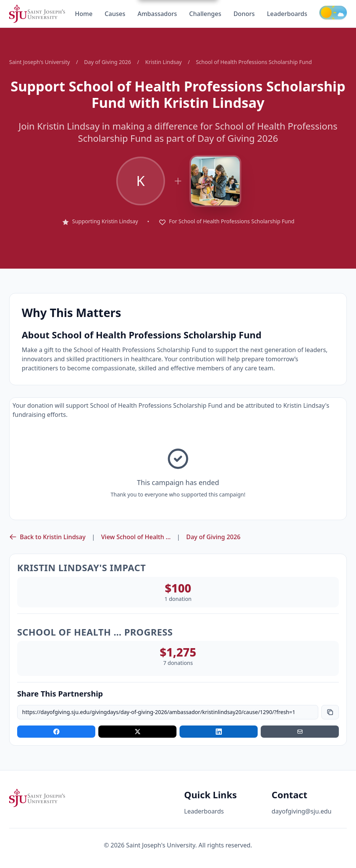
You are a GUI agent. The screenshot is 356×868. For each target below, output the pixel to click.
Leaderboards (287, 14)
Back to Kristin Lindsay (47, 537)
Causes (115, 14)
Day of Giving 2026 (108, 62)
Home (83, 14)
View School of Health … (136, 537)
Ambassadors (157, 14)
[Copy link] (330, 712)
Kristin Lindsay (164, 62)
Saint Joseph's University (39, 62)
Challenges (205, 14)
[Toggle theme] (333, 13)
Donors (244, 14)
